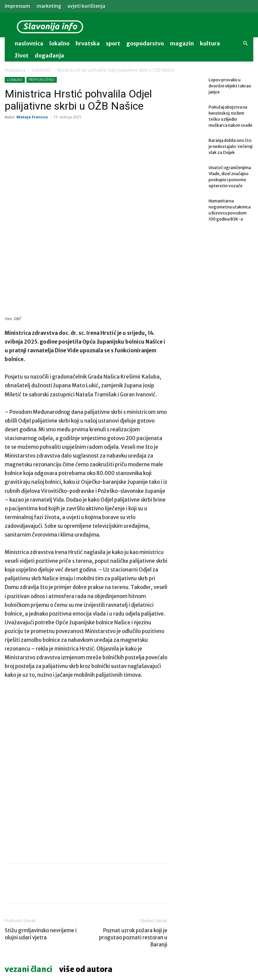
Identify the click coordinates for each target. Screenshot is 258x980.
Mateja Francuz (32, 117)
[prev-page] (9, 946)
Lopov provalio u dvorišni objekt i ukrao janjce (230, 86)
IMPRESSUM (17, 6)
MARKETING (49, 6)
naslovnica (29, 43)
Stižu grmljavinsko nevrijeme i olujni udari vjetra (41, 826)
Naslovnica (15, 70)
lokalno (59, 43)
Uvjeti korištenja (86, 6)
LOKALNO (41, 70)
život (22, 55)
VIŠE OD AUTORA (86, 861)
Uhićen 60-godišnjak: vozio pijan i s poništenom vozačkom (85, 919)
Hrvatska (88, 43)
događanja (49, 55)
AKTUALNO (130, 904)
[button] (245, 44)
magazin (182, 43)
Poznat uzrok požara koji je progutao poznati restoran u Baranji (133, 829)
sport (113, 43)
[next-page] (20, 946)
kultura (210, 43)
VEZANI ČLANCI (29, 861)
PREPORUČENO (42, 80)
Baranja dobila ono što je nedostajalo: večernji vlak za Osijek (143, 919)
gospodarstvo (145, 43)
